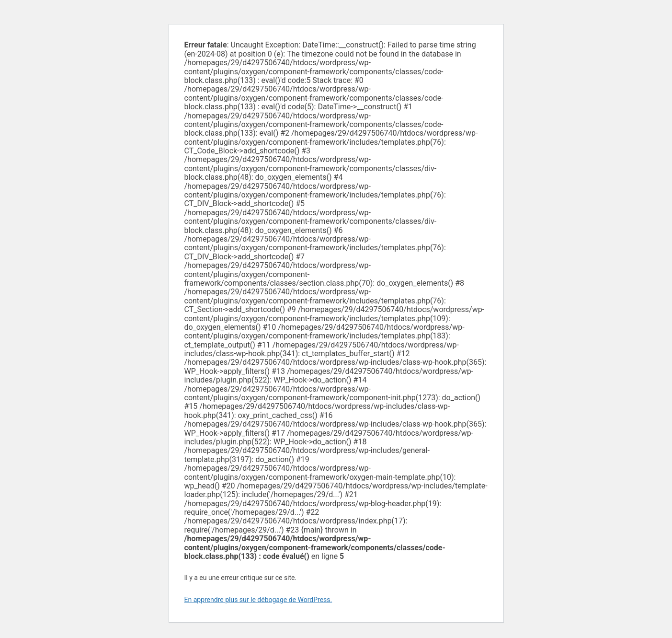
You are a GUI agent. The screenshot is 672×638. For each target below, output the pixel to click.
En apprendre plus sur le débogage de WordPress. (258, 600)
